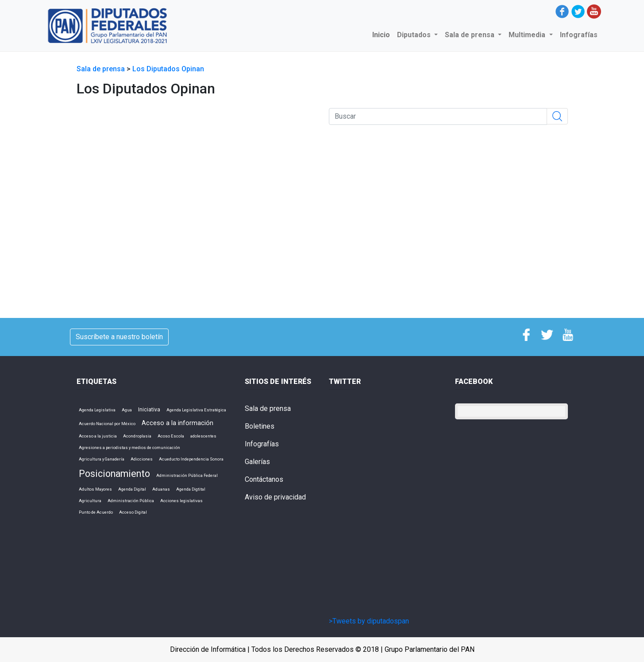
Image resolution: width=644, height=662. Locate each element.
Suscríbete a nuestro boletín (119, 337)
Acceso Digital (133, 512)
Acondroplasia (137, 436)
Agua (127, 410)
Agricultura (90, 501)
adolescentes (203, 436)
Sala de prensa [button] (470, 35)
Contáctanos (264, 479)
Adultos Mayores (95, 489)
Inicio (383, 34)
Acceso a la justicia (98, 436)
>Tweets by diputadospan (369, 621)
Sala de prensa (102, 69)
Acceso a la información (177, 423)
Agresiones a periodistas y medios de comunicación (129, 447)
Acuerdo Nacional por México (107, 424)
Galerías (257, 462)
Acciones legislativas (181, 501)
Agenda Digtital (191, 489)
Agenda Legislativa (97, 410)
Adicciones (142, 459)
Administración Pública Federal (187, 475)
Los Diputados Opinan (168, 69)
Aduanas (161, 489)
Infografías (579, 35)
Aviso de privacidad (275, 497)
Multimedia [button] (528, 35)
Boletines (260, 426)
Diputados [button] (415, 35)
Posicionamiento (114, 474)
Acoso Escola (171, 436)
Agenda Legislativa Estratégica (196, 410)
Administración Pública (131, 501)
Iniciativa (149, 410)
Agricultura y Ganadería (102, 459)
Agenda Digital (132, 489)
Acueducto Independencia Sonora (191, 459)
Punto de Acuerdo (96, 512)
